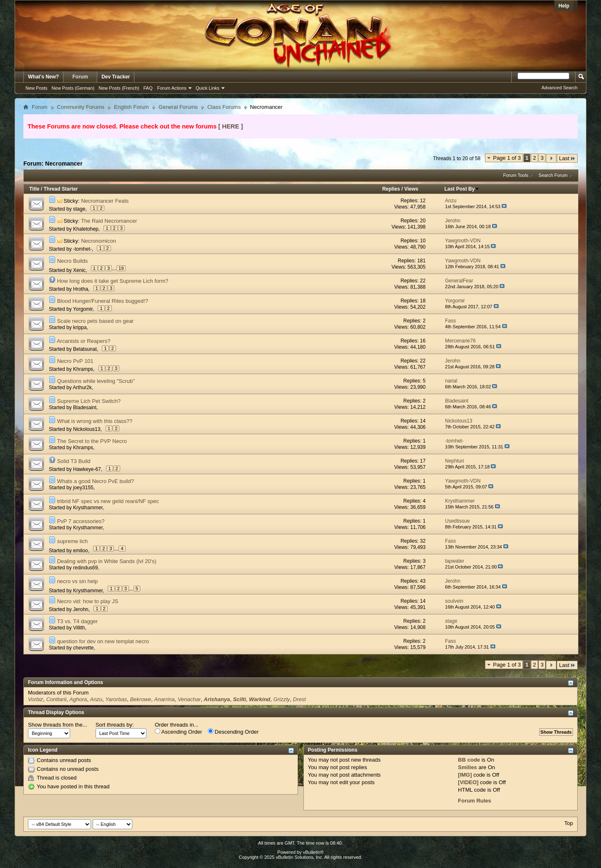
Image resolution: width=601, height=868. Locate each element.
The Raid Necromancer (109, 221)
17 (423, 461)
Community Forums (81, 107)
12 (423, 201)
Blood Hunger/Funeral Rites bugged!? (103, 301)
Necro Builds (73, 261)
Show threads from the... (58, 725)
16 (423, 341)
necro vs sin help (78, 581)
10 (423, 241)
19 (121, 268)
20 (423, 221)
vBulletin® (313, 852)
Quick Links (208, 88)
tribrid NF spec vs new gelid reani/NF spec (108, 501)
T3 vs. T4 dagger (77, 621)
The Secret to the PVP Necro (92, 441)
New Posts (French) (119, 88)
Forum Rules (474, 801)
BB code (469, 760)
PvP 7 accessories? (81, 521)
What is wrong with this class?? (95, 421)
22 (423, 281)
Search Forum (553, 175)
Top (569, 823)
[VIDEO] (468, 782)
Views (411, 189)
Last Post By (462, 189)
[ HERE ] (231, 126)
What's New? (43, 77)
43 (423, 581)
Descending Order (233, 732)
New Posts (37, 88)
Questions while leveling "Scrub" (96, 381)
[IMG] (465, 775)
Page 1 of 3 (507, 158)
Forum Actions (172, 88)
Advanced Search (559, 88)
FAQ (148, 88)
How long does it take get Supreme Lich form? (113, 281)
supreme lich (73, 541)
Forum (80, 77)
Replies (391, 189)
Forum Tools (516, 175)
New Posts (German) (73, 88)
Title (34, 189)
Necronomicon (98, 241)
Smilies (467, 767)
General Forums (178, 107)
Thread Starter (61, 189)
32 (423, 541)
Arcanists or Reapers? (84, 341)
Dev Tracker (116, 77)
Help (564, 6)
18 (423, 301)
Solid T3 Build (74, 461)
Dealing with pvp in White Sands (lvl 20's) (107, 561)
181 (422, 261)
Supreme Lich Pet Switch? (89, 401)
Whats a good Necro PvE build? (96, 481)
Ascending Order (178, 732)
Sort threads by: (115, 725)
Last (567, 158)
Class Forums (224, 107)
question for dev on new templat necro (103, 641)
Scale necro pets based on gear (96, 321)
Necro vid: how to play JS (88, 601)
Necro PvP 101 (75, 361)
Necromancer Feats (105, 201)
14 (423, 421)
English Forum (131, 107)
